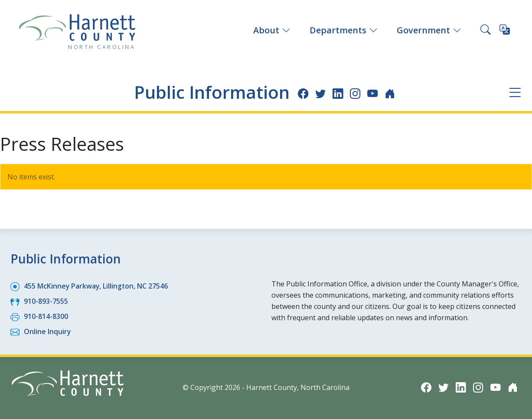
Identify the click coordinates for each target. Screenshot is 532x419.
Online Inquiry (47, 331)
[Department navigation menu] (515, 93)
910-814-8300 (46, 316)
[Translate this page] (505, 31)
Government (429, 30)
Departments (344, 30)
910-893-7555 (46, 301)
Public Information (211, 92)
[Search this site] (486, 31)
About (272, 30)
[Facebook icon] (304, 93)
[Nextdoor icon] (393, 93)
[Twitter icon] (322, 93)
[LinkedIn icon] (340, 93)
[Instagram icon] (357, 93)
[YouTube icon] (375, 93)
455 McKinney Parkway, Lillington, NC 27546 (96, 286)
